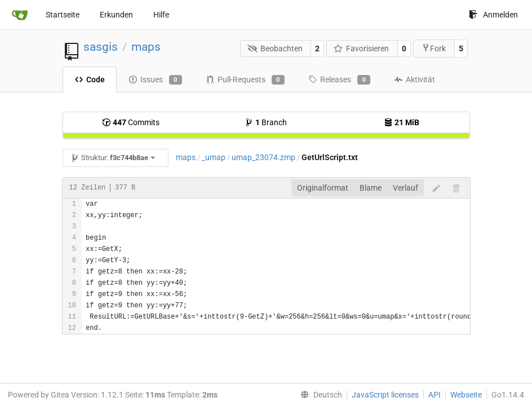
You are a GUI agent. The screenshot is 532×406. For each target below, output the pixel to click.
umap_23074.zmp (263, 157)
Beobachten (275, 48)
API (435, 395)
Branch (266, 122)
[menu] (319, 395)
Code (90, 80)
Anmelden (493, 15)
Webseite (466, 395)
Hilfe (161, 15)
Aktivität (414, 80)
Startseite (63, 15)
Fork (434, 48)
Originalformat (323, 188)
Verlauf (405, 188)
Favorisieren (362, 48)
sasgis (101, 47)
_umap (214, 157)
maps (146, 47)
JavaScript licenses (385, 395)
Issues (155, 80)
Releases (339, 80)
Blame (371, 188)
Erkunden (116, 15)
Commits (131, 122)
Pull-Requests (245, 80)
